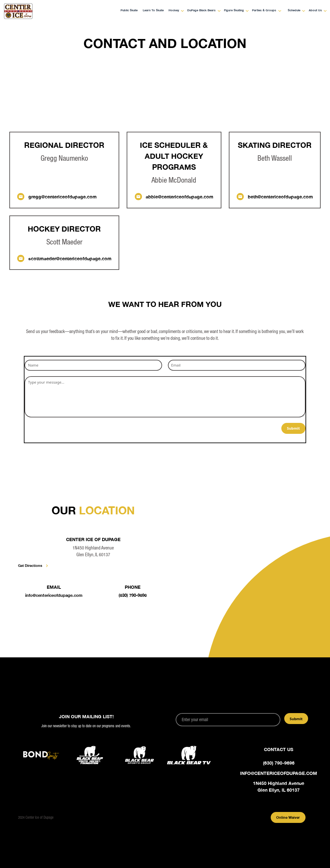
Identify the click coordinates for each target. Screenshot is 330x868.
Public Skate (129, 10)
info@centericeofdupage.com (54, 595)
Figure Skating (234, 10)
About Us (315, 10)
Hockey (174, 10)
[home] (33, 11)
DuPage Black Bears (201, 10)
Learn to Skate (153, 10)
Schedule (294, 10)
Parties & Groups (264, 10)
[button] (175, 11)
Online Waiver (288, 817)
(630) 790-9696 (133, 595)
